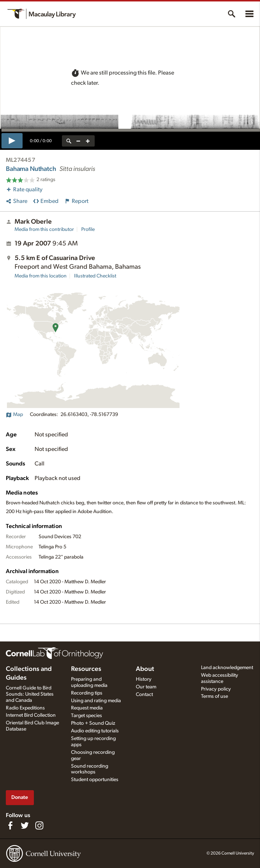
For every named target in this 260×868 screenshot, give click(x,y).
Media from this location (41, 276)
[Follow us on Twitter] (25, 825)
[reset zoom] (69, 141)
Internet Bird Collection (31, 715)
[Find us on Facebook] (10, 825)
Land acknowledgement (227, 668)
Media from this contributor (44, 229)
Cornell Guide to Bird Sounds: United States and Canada (30, 694)
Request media (87, 708)
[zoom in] (88, 141)
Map (14, 415)
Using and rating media (96, 701)
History (144, 679)
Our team (146, 687)
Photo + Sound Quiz (93, 723)
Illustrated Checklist (95, 276)
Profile (88, 229)
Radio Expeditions (25, 708)
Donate (20, 797)
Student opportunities (95, 780)
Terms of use (214, 696)
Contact (144, 695)
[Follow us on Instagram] (39, 825)
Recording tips (87, 693)
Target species (86, 716)
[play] (12, 141)
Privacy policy (216, 689)
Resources (86, 669)
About (145, 669)
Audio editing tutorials (95, 731)
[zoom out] (78, 141)
